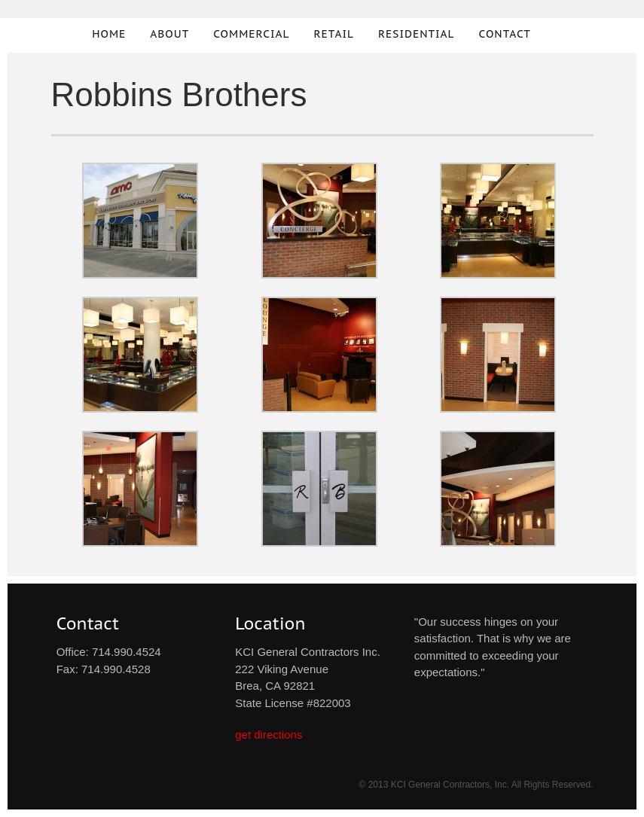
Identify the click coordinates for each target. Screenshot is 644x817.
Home (109, 34)
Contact (505, 34)
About (169, 34)
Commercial (251, 34)
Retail (333, 34)
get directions (269, 735)
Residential (417, 34)
